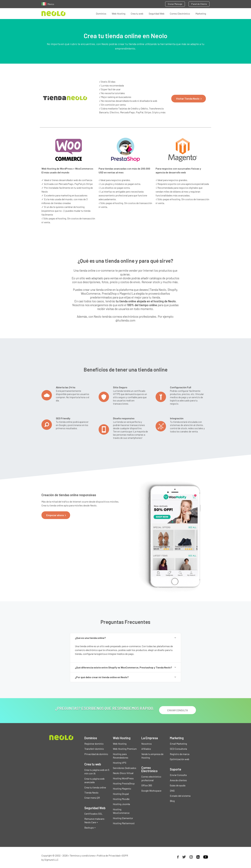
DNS (172, 791)
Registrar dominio (94, 744)
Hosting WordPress (123, 778)
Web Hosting (119, 14)
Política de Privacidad (108, 855)
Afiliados (146, 749)
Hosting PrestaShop (124, 783)
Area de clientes (178, 780)
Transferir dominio (94, 749)
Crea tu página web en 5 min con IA (97, 772)
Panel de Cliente (199, 4)
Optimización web (180, 759)
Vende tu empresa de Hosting (152, 756)
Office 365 (147, 785)
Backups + (90, 827)
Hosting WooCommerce (121, 811)
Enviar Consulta (178, 775)
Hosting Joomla (121, 804)
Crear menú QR (92, 798)
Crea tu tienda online (95, 787)
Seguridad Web (157, 14)
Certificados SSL (93, 814)
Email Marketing (178, 744)
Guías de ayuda (178, 785)
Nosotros (147, 744)
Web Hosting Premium (125, 749)
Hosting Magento (122, 789)
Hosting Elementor (123, 818)
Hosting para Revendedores (121, 756)
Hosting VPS (120, 763)
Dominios (101, 14)
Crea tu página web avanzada (94, 780)
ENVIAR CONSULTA (177, 710)
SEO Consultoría (178, 749)
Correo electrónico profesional (151, 778)
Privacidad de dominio (96, 754)
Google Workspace (151, 791)
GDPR (125, 855)
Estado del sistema (180, 796)
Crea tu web (137, 14)
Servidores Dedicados (125, 768)
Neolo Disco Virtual (123, 773)
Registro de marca (180, 754)
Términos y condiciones (82, 855)
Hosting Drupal (121, 794)
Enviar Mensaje (175, 4)
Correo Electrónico (180, 14)
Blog (172, 801)
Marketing (201, 14)
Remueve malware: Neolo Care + (95, 820)
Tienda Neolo (91, 792)
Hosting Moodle (121, 799)
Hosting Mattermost (124, 823)
